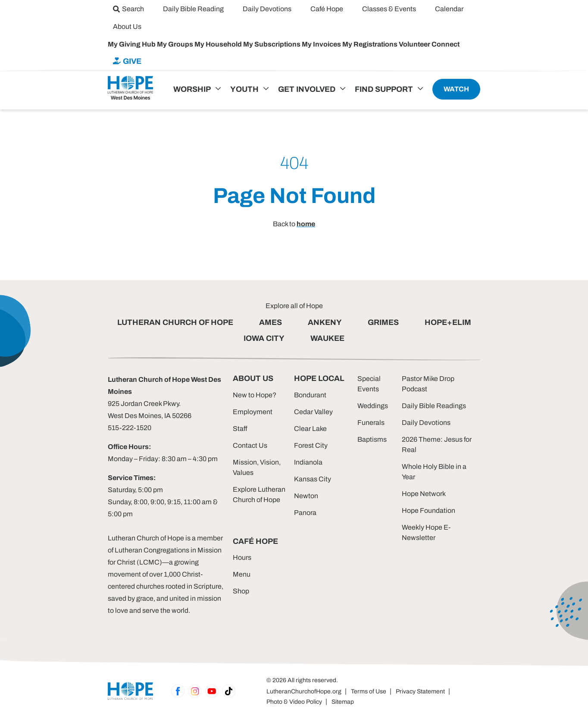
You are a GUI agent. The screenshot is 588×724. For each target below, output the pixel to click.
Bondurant (310, 395)
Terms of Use (369, 691)
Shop (241, 591)
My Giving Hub (132, 44)
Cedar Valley (313, 412)
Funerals (371, 423)
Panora (305, 513)
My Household (219, 44)
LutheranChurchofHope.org (304, 691)
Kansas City (313, 479)
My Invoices (322, 44)
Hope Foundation (428, 510)
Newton (306, 496)
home (306, 224)
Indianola (308, 462)
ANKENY (325, 322)
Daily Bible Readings (434, 406)
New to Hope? (255, 395)
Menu (242, 574)
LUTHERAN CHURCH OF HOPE (175, 322)
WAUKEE (327, 338)
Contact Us (250, 445)
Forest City (311, 445)
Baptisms (372, 439)
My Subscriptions (272, 44)
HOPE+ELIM (448, 322)
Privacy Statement (420, 691)
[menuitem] (128, 9)
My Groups (176, 44)
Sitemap (343, 702)
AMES (271, 322)
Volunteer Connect (429, 44)
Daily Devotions (426, 423)
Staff (240, 429)
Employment (253, 412)
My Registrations (371, 44)
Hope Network (424, 494)
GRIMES (383, 322)
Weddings (373, 406)
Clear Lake (310, 429)
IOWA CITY (264, 338)
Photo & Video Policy (294, 702)
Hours (242, 557)
